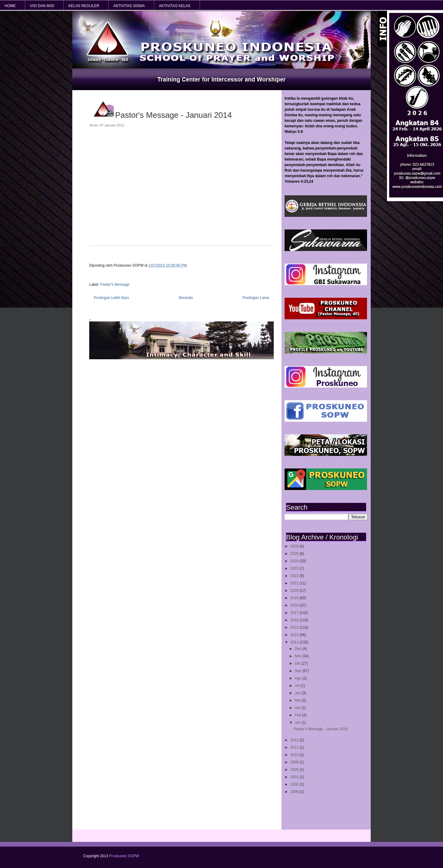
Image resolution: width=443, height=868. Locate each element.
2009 (295, 762)
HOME (10, 6)
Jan (298, 723)
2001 (295, 777)
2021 (295, 583)
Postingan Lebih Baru (112, 298)
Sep (299, 671)
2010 (295, 755)
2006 (295, 770)
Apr (298, 708)
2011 (295, 747)
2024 (295, 561)
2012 (295, 740)
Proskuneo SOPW (124, 856)
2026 (295, 546)
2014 (295, 635)
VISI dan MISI (42, 6)
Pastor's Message (115, 285)
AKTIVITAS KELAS (174, 6)
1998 (295, 792)
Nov (299, 656)
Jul (298, 686)
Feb (298, 715)
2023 (295, 568)
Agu (299, 678)
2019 (295, 598)
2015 (295, 627)
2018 (295, 605)
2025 (295, 554)
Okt (298, 663)
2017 (295, 613)
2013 (295, 642)
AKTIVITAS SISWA (129, 6)
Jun (298, 693)
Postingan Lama (256, 298)
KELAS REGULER (84, 6)
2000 (295, 784)
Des (299, 649)
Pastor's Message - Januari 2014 (321, 729)
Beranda (186, 298)
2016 (295, 620)
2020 (295, 591)
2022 (295, 576)
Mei (298, 700)
